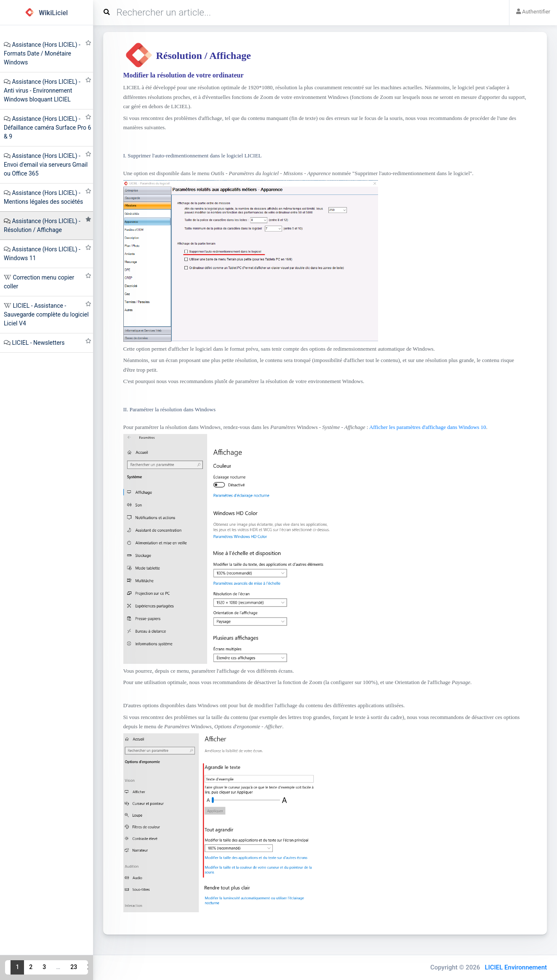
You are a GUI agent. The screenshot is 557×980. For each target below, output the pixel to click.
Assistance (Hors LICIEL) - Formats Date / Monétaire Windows (42, 53)
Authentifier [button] (533, 12)
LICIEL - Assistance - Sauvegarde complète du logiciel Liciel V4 (46, 314)
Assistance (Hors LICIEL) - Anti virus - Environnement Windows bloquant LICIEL (42, 91)
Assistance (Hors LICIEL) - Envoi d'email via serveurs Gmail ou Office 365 (46, 165)
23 (74, 967)
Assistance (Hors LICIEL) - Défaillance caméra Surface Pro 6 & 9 (47, 128)
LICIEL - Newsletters (38, 343)
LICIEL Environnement (516, 967)
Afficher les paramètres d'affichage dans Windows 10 (428, 427)
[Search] (304, 13)
